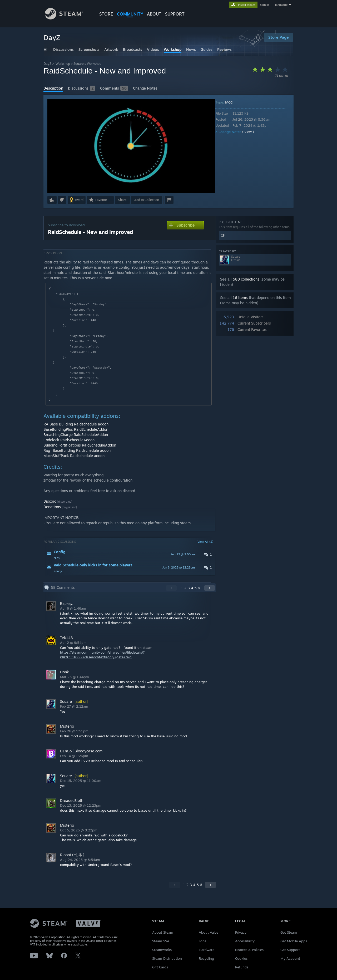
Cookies (241, 958)
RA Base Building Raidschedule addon (76, 424)
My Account (290, 958)
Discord (50, 501)
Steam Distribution (167, 958)
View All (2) (205, 542)
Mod (232, 102)
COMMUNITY (130, 14)
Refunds (242, 967)
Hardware (207, 950)
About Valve (209, 932)
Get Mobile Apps (294, 941)
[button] (52, 200)
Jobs (202, 941)
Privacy (241, 932)
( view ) (252, 132)
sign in (264, 5)
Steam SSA (161, 941)
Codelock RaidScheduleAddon (69, 440)
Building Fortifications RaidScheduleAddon (80, 445)
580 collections (246, 279)
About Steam (163, 932)
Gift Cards (160, 967)
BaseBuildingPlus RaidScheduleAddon (76, 429)
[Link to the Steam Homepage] (68, 18)
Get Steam (289, 932)
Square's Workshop (87, 64)
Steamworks (162, 950)
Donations (52, 507)
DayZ (48, 64)
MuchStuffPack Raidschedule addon (74, 456)
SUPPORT (175, 14)
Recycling (206, 958)
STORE (106, 14)
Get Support (290, 950)
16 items (240, 298)
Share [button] (122, 200)
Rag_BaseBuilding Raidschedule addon (77, 450)
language (281, 5)
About (154, 14)
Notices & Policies (249, 950)
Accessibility (245, 941)
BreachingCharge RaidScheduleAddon (76, 435)
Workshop (63, 64)
